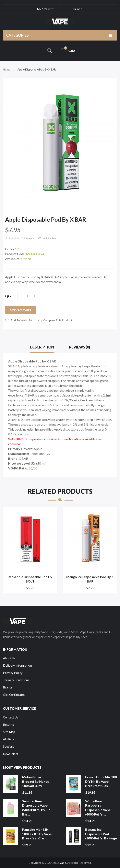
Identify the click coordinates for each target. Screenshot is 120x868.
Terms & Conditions (16, 680)
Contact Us (11, 717)
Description (42, 347)
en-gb (78, 9)
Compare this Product (58, 320)
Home (7, 69)
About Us (9, 658)
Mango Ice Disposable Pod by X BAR (90, 579)
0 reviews (28, 238)
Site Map (9, 732)
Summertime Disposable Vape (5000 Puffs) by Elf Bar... (36, 808)
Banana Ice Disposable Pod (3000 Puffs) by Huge (101, 834)
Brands (8, 687)
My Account (46, 9)
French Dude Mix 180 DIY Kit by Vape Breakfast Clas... (101, 781)
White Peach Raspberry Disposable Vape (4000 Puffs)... (98, 808)
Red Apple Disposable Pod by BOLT (30, 579)
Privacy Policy (13, 673)
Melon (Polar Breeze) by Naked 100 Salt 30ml (36, 781)
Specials (9, 746)
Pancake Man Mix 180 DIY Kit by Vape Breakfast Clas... (37, 834)
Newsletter (11, 754)
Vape (63, 863)
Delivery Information (17, 665)
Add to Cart (21, 310)
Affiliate (9, 739)
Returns (8, 725)
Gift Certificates (14, 695)
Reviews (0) (80, 347)
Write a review (47, 238)
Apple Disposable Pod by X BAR (37, 69)
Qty (8, 296)
